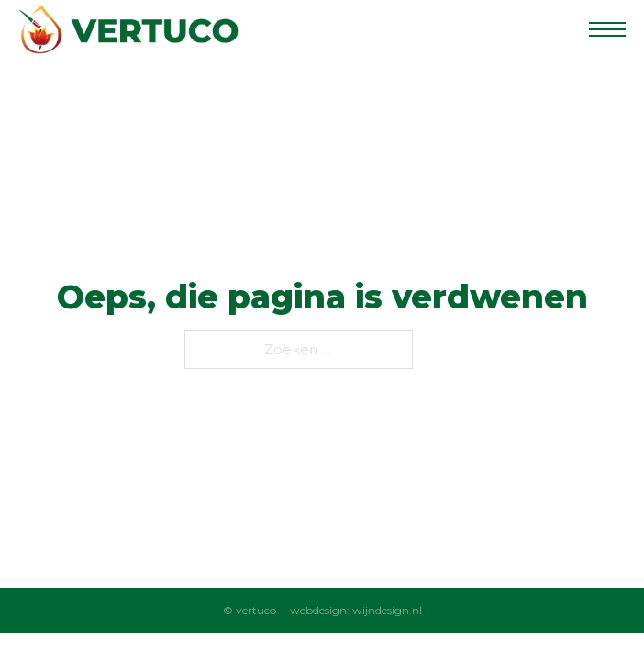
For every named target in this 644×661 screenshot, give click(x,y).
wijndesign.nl (387, 610)
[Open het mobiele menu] (607, 29)
